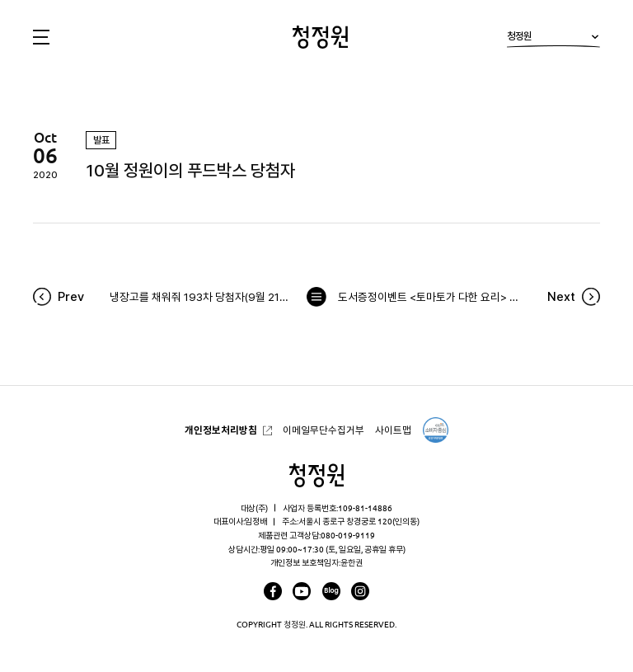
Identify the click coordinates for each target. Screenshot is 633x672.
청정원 (553, 39)
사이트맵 (393, 430)
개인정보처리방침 (221, 430)
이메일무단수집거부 (324, 430)
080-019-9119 (348, 535)
